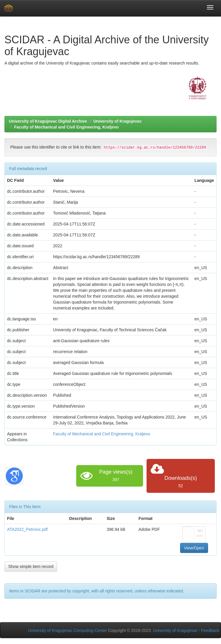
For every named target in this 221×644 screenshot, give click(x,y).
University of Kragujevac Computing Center (67, 630)
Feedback (210, 630)
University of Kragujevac (117, 121)
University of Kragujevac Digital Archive (48, 121)
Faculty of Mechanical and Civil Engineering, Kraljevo (67, 127)
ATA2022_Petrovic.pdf (27, 529)
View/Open (194, 548)
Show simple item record (31, 566)
